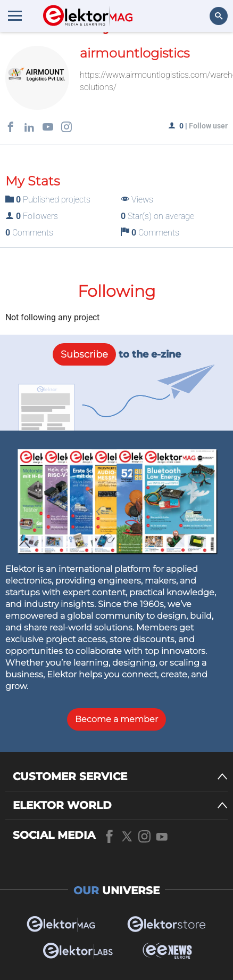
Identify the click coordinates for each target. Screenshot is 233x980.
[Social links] (11, 128)
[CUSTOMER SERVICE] (120, 777)
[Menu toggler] (15, 15)
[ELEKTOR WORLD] (120, 805)
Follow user (208, 126)
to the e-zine (117, 354)
